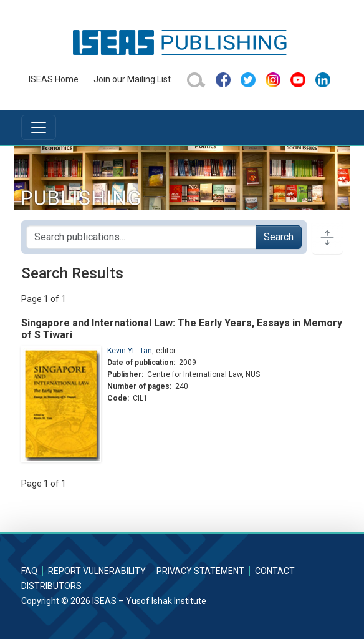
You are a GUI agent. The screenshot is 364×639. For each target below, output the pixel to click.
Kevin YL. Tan (130, 351)
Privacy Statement (200, 571)
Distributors (51, 586)
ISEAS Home (54, 79)
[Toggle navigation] (39, 127)
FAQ (29, 571)
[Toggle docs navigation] (327, 237)
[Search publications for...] (141, 237)
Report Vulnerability (97, 571)
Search (279, 237)
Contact (275, 571)
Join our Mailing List (132, 79)
